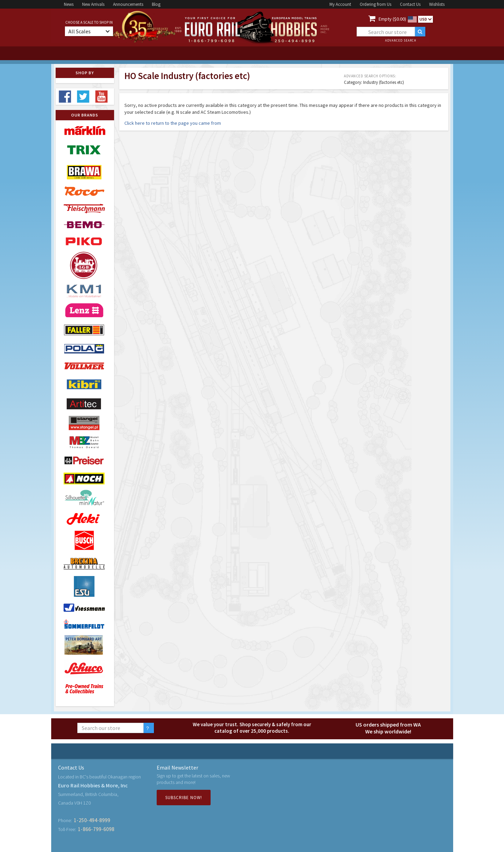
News (69, 4)
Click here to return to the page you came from (173, 123)
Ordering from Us (376, 4)
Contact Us (410, 4)
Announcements (128, 4)
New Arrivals (93, 4)
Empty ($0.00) (392, 19)
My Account (340, 4)
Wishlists (437, 4)
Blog (156, 4)
